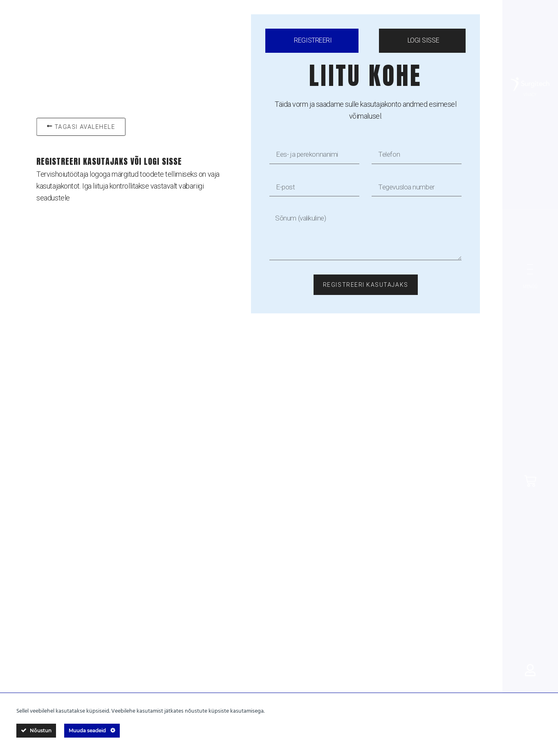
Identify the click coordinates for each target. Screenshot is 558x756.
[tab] (312, 41)
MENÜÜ (530, 287)
